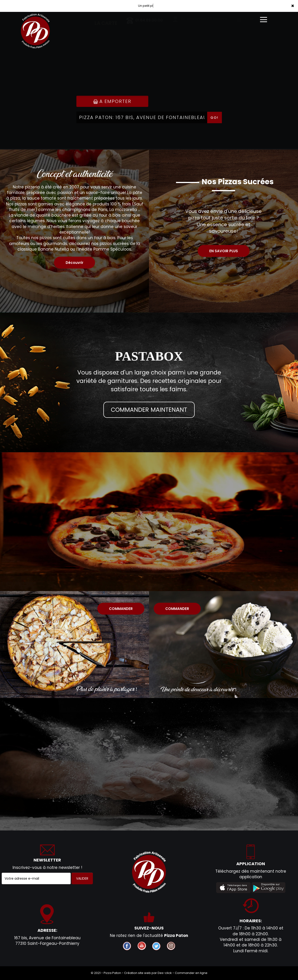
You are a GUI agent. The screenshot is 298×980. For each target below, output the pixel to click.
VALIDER (82, 878)
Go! (214, 118)
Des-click (165, 973)
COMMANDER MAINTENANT (149, 410)
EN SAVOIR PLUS (224, 251)
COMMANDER (121, 609)
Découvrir (74, 263)
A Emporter (112, 101)
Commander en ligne (191, 973)
